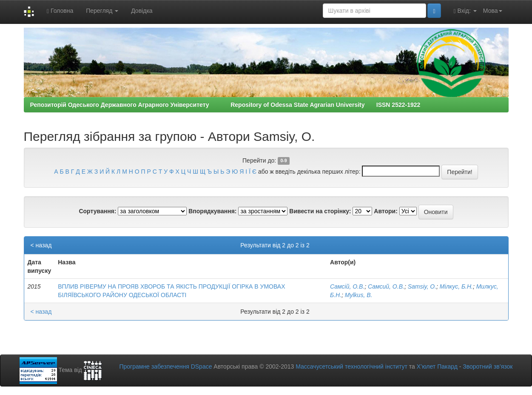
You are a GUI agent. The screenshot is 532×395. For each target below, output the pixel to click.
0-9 (283, 161)
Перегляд (102, 11)
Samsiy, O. (422, 286)
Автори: (386, 211)
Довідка (142, 11)
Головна (60, 11)
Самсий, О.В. (386, 286)
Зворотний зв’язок (488, 366)
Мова (493, 11)
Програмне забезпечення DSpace (165, 366)
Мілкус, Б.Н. (456, 286)
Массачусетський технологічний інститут (351, 366)
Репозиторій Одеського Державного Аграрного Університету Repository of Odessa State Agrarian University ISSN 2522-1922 (225, 105)
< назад (41, 245)
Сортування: (97, 211)
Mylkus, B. (359, 295)
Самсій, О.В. (347, 286)
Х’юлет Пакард (437, 366)
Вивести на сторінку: (320, 211)
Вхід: (465, 11)
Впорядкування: (212, 211)
